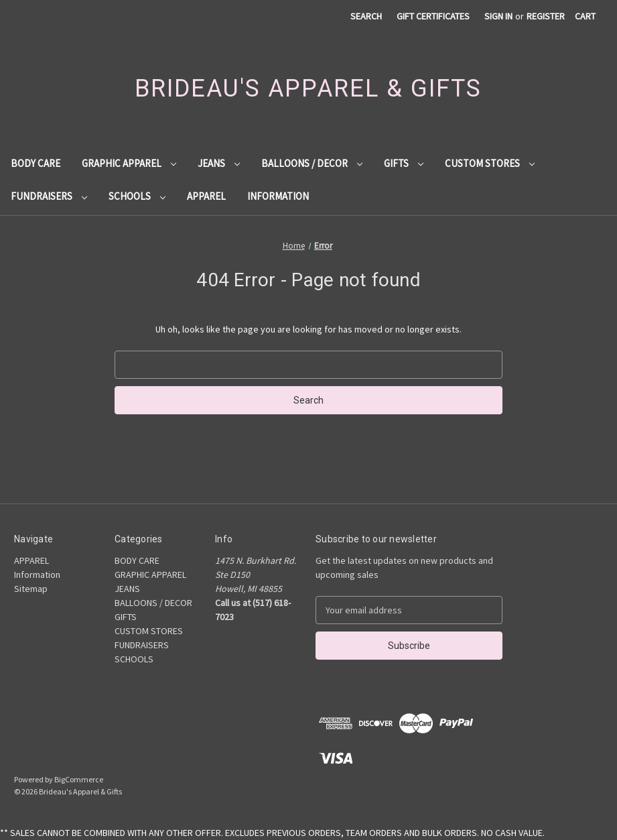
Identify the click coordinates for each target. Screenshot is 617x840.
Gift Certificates (433, 16)
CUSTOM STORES (490, 163)
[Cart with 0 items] (585, 16)
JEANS (219, 163)
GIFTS (404, 163)
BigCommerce (79, 779)
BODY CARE (36, 163)
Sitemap (31, 589)
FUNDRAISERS (49, 196)
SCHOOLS (137, 196)
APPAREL (206, 196)
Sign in (498, 16)
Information (278, 196)
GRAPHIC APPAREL (129, 163)
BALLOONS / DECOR (312, 163)
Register (546, 16)
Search (366, 16)
